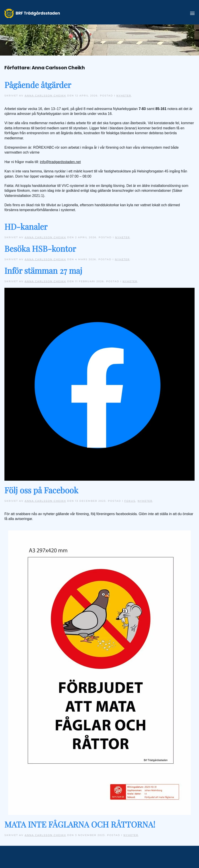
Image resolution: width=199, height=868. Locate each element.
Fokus (130, 501)
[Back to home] (32, 13)
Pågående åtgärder (38, 85)
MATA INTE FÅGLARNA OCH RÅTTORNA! (80, 824)
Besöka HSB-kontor (40, 248)
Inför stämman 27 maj (43, 270)
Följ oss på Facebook (41, 490)
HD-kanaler (26, 226)
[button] (192, 13)
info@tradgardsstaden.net (60, 162)
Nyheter (124, 96)
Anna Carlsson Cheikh (45, 96)
